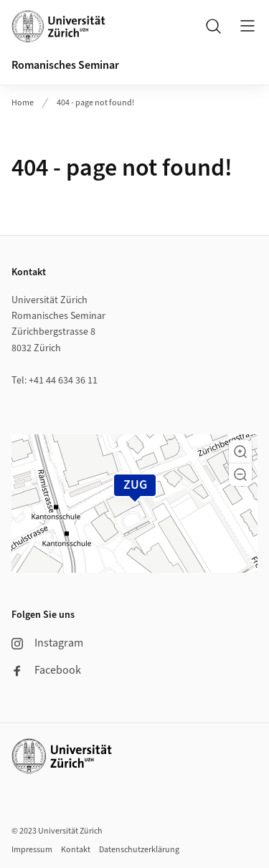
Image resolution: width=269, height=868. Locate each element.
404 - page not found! (95, 103)
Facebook (46, 670)
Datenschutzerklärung (139, 850)
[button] (240, 452)
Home (23, 103)
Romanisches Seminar (65, 65)
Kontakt (76, 850)
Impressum (32, 850)
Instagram (47, 643)
